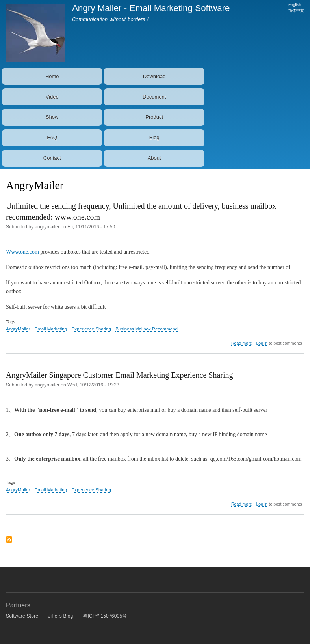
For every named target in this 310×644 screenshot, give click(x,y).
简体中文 (296, 10)
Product (154, 117)
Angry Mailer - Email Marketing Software (151, 8)
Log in (262, 343)
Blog (154, 137)
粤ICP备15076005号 (105, 616)
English (295, 5)
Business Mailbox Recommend (147, 329)
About (154, 158)
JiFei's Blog (60, 616)
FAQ (52, 137)
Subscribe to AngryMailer (9, 542)
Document (154, 97)
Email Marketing (51, 329)
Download (154, 76)
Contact (52, 158)
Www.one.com (22, 252)
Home (52, 76)
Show (52, 117)
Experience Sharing (91, 329)
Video (52, 97)
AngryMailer (18, 329)
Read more (242, 343)
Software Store (22, 616)
